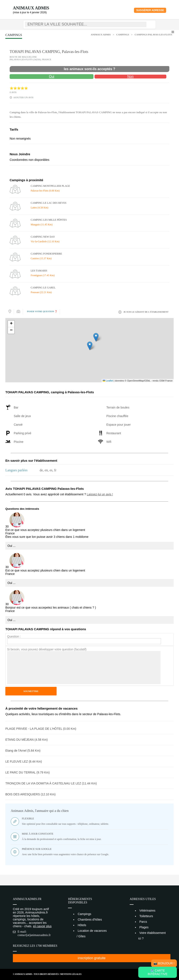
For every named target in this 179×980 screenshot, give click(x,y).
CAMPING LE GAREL (43, 288)
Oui (52, 76)
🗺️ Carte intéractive (158, 972)
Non (130, 76)
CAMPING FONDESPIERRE (46, 254)
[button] (90, 346)
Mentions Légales (71, 974)
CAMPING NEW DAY (43, 237)
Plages (144, 927)
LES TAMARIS (39, 271)
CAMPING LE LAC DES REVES (49, 203)
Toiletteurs (146, 916)
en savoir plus (42, 926)
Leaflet (108, 381)
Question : (14, 636)
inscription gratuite (92, 958)
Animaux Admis (31, 8)
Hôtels (82, 925)
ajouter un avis (23, 97)
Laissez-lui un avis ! (100, 494)
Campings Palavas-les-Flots (153, 35)
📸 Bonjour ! (164, 963)
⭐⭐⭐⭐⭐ (19, 88)
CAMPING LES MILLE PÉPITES (49, 220)
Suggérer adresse (150, 10)
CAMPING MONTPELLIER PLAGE (50, 186)
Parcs (143, 922)
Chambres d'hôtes (90, 920)
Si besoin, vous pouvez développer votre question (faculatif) (47, 649)
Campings (123, 35)
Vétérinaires (147, 911)
